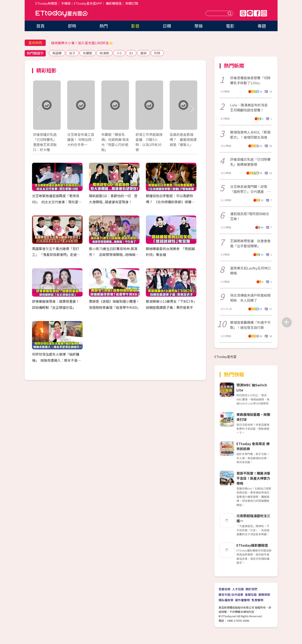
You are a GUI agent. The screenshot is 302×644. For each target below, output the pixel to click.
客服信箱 (251, 594)
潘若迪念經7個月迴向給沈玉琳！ (250, 216)
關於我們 (251, 589)
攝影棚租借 (114, 3)
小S (119, 53)
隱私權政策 (226, 600)
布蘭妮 (88, 53)
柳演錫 (104, 53)
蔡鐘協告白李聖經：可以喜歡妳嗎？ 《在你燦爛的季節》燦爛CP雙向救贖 (171, 202)
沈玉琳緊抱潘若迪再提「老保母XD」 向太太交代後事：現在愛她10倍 (57, 202)
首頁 (40, 26)
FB (257, 13)
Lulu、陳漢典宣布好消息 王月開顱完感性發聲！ (251, 107)
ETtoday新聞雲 (46, 3)
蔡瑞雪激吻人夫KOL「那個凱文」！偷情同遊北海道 (250, 135)
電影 (230, 26)
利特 (157, 53)
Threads (243, 13)
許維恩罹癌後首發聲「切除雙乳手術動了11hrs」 (250, 80)
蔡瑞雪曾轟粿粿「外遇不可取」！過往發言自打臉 (250, 325)
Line (250, 13)
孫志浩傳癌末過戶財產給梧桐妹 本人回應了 (250, 298)
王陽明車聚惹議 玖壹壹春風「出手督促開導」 (250, 243)
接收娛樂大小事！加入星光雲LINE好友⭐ (82, 43)
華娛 (199, 26)
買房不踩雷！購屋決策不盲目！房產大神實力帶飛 (253, 478)
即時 (72, 26)
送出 (230, 13)
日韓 (167, 26)
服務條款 (264, 594)
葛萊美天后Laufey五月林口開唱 (250, 270)
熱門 (104, 26)
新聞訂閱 (132, 3)
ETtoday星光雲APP (88, 3)
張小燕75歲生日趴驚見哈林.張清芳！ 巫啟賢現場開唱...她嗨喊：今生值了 (114, 255)
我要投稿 (224, 589)
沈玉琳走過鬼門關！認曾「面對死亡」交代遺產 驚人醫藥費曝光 (250, 189)
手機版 (66, 3)
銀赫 (144, 53)
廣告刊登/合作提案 (231, 594)
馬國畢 (57, 53)
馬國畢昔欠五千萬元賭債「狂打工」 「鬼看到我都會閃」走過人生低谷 (56, 255)
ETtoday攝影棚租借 (252, 545)
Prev (39, 109)
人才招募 (238, 589)
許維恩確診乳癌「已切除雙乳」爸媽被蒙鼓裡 (250, 162)
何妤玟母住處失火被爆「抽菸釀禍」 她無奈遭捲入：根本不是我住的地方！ (56, 360)
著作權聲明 (242, 600)
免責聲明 (257, 600)
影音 (135, 26)
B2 (131, 53)
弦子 (72, 53)
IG (264, 13)
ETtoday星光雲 (62, 14)
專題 (262, 26)
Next (192, 109)
